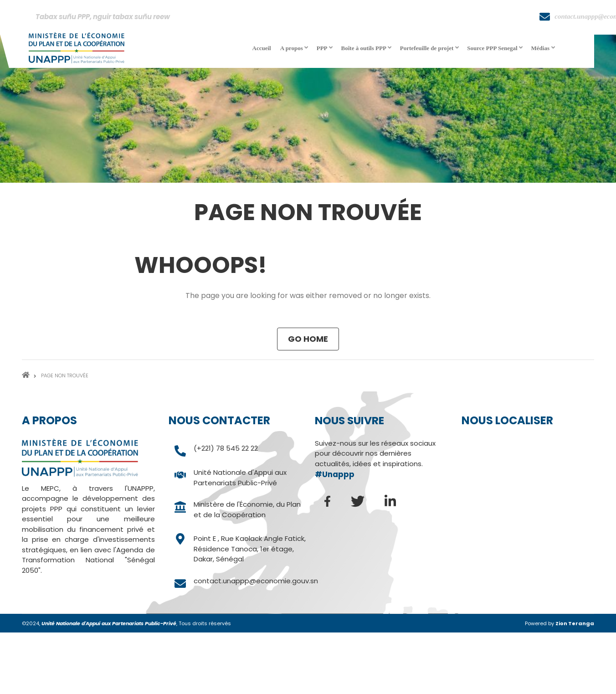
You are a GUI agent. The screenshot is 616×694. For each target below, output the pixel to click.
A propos (295, 51)
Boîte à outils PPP (367, 51)
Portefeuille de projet (430, 51)
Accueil (262, 48)
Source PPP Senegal (495, 51)
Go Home (308, 339)
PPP (326, 51)
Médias (544, 51)
